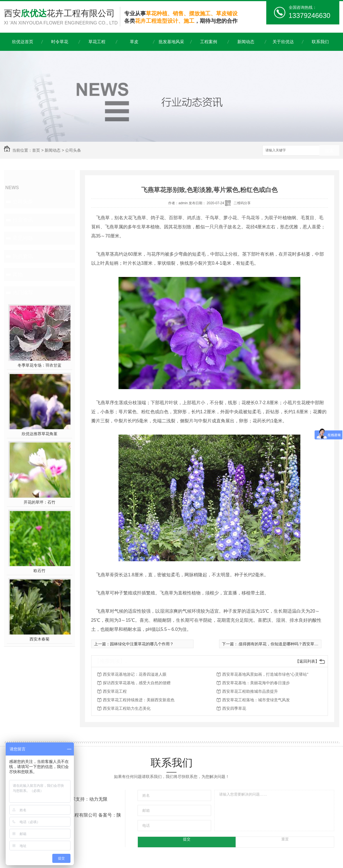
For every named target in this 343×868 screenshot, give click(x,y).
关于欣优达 (283, 42)
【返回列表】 (307, 661)
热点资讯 (23, 256)
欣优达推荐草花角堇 (40, 434)
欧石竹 (40, 571)
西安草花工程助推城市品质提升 (250, 691)
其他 (18, 274)
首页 (36, 150)
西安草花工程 (115, 691)
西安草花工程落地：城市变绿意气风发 (256, 700)
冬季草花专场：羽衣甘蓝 (40, 365)
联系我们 (320, 42)
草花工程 (97, 42)
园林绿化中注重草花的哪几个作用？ (142, 644)
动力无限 (98, 799)
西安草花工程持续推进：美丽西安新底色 (139, 700)
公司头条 (73, 150)
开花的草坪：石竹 (40, 502)
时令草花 (60, 42)
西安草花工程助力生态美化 (127, 708)
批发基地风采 (171, 42)
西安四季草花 (234, 708)
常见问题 (23, 238)
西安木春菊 (40, 639)
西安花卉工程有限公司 (62, 17)
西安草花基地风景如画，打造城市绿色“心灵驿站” (265, 674)
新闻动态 (246, 42)
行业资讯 (23, 220)
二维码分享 (242, 203)
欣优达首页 (23, 42)
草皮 (134, 42)
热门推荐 (23, 293)
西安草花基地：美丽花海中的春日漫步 (256, 683)
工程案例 (209, 42)
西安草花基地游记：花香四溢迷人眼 (135, 674)
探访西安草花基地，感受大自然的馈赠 (137, 683)
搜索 (329, 151)
